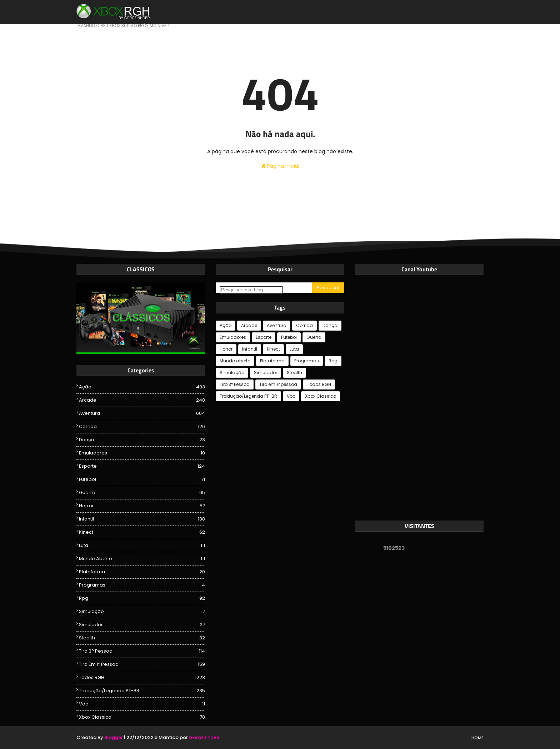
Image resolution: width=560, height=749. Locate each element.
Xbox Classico (142, 717)
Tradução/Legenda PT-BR (142, 691)
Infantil (142, 519)
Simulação (142, 612)
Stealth (142, 638)
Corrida (142, 427)
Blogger (114, 737)
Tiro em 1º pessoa (142, 664)
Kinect (142, 532)
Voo (142, 704)
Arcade (142, 400)
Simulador (142, 625)
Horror (142, 506)
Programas (142, 585)
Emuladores (142, 453)
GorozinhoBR (204, 737)
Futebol (142, 479)
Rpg (142, 598)
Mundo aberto (142, 559)
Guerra (142, 493)
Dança (142, 440)
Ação (142, 387)
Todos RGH (142, 678)
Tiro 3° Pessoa (142, 651)
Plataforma (142, 572)
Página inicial (280, 166)
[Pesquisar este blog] (251, 290)
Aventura (142, 413)
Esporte (142, 466)
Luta (142, 546)
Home (477, 738)
